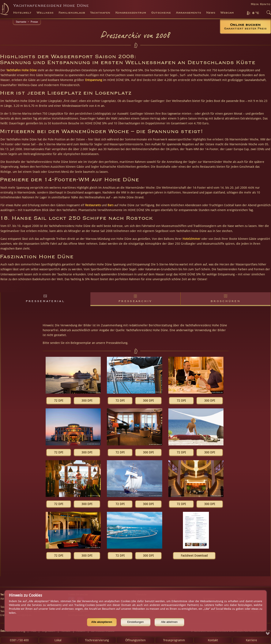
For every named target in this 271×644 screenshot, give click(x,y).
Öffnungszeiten (135, 640)
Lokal (58, 640)
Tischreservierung (97, 640)
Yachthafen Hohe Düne (22, 70)
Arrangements (189, 13)
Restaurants (93, 205)
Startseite (21, 22)
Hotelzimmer (191, 239)
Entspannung (94, 80)
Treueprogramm (174, 640)
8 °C (256, 13)
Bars (110, 205)
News (211, 13)
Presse (34, 22)
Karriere (251, 640)
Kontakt (213, 640)
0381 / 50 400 (19, 640)
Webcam (227, 13)
